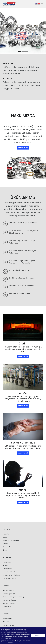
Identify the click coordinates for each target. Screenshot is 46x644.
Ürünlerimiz (7, 596)
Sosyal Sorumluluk (9, 568)
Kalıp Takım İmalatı (10, 621)
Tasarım (6, 612)
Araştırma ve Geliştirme (11, 565)
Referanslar (7, 537)
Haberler (6, 524)
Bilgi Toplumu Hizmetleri (11, 530)
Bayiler (5, 534)
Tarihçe (6, 555)
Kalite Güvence (8, 615)
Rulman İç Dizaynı (9, 584)
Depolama (7, 625)
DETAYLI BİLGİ (23, 138)
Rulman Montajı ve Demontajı (14, 587)
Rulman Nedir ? (8, 580)
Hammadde (7, 609)
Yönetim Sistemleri (10, 562)
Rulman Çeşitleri (9, 593)
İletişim (6, 540)
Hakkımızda (7, 552)
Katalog (6, 527)
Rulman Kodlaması (10, 590)
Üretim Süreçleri (9, 618)
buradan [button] (10, 642)
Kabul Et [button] (38, 636)
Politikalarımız (8, 559)
